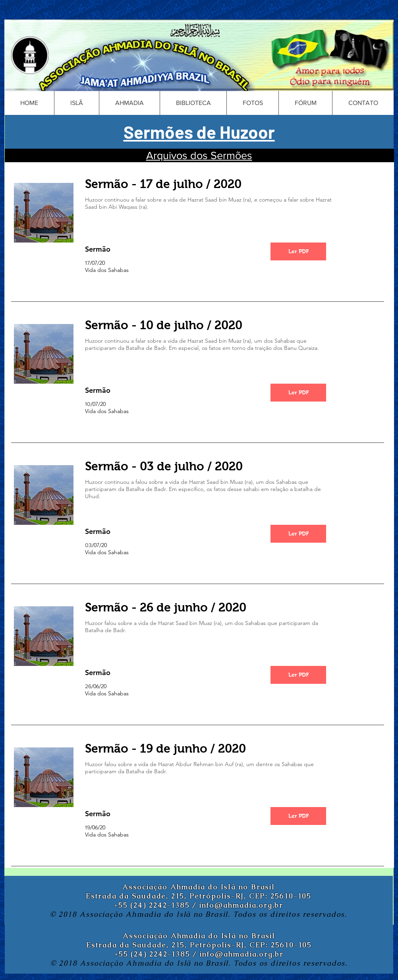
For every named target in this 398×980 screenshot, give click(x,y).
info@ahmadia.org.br (241, 905)
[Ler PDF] (298, 251)
